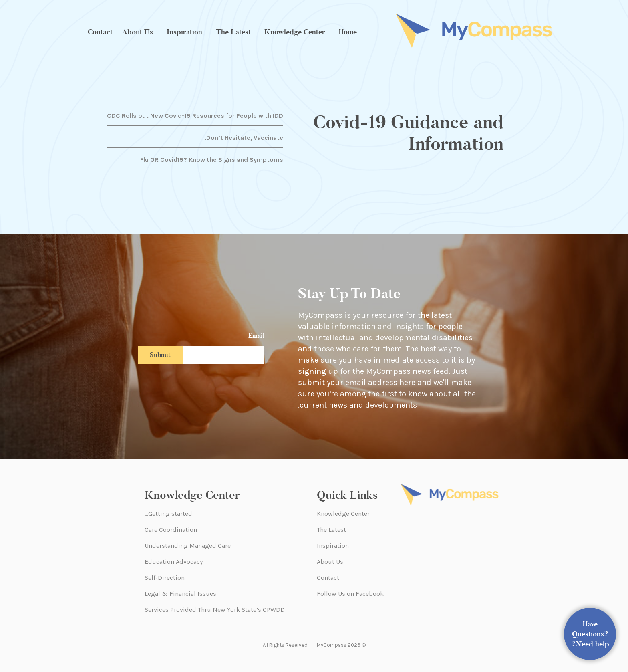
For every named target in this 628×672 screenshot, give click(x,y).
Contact (100, 32)
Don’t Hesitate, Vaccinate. (244, 138)
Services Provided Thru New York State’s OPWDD (215, 610)
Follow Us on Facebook (350, 594)
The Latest (233, 32)
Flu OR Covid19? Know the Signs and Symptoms (212, 160)
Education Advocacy (174, 562)
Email (256, 336)
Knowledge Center (295, 32)
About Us (138, 32)
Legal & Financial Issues (180, 594)
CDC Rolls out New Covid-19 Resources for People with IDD (195, 116)
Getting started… (168, 514)
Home (348, 32)
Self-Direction (165, 578)
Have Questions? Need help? (590, 634)
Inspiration (184, 32)
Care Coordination (171, 530)
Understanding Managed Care (188, 546)
